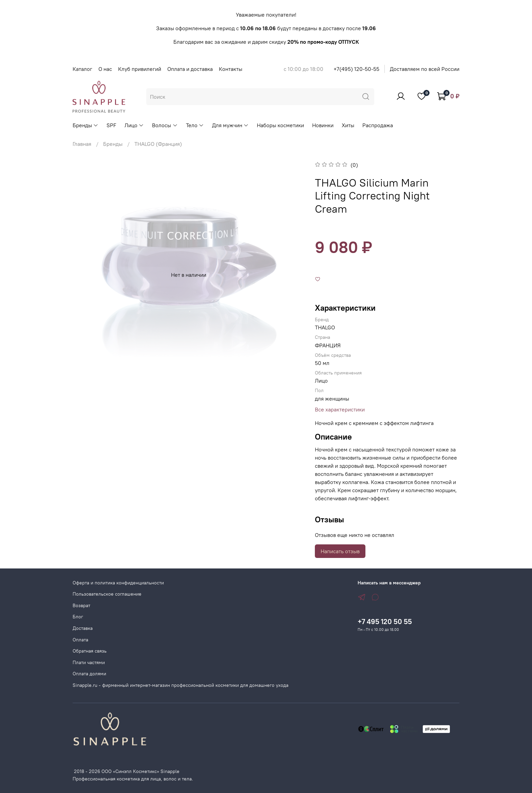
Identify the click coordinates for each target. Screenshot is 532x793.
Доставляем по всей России (425, 69)
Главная (82, 144)
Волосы (165, 125)
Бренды (85, 125)
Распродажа (378, 125)
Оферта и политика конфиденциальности (118, 583)
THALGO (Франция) (158, 144)
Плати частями (89, 662)
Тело (195, 125)
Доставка (83, 628)
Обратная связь (90, 651)
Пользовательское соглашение (107, 594)
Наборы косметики (280, 125)
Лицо (134, 125)
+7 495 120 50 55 (385, 622)
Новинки (323, 125)
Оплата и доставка (190, 69)
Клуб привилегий (140, 69)
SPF (111, 125)
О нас (105, 69)
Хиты (348, 125)
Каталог (82, 69)
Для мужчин (230, 125)
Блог (78, 617)
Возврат (81, 605)
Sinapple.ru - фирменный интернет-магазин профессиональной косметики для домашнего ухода (180, 685)
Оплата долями (89, 674)
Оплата (80, 640)
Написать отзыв (340, 551)
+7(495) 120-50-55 (356, 69)
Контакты (231, 69)
